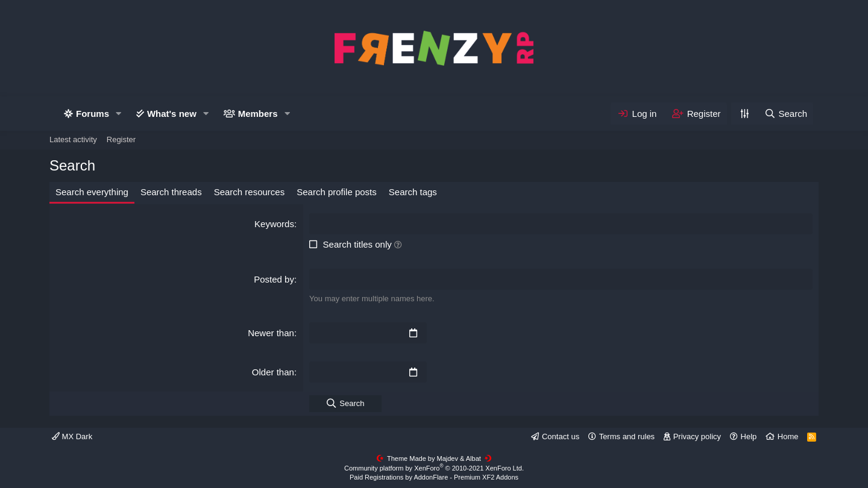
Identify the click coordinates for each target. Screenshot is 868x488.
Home (788, 436)
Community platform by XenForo (434, 468)
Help (749, 436)
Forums (93, 114)
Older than (273, 372)
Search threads (171, 192)
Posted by (274, 279)
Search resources (250, 192)
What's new (172, 114)
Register (121, 139)
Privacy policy (697, 436)
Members (258, 114)
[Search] (785, 114)
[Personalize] (744, 114)
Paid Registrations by (434, 477)
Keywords (274, 224)
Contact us (561, 436)
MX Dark (72, 436)
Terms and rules (627, 436)
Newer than (271, 333)
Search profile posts (337, 192)
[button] (119, 114)
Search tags (413, 192)
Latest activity (73, 139)
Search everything (92, 192)
